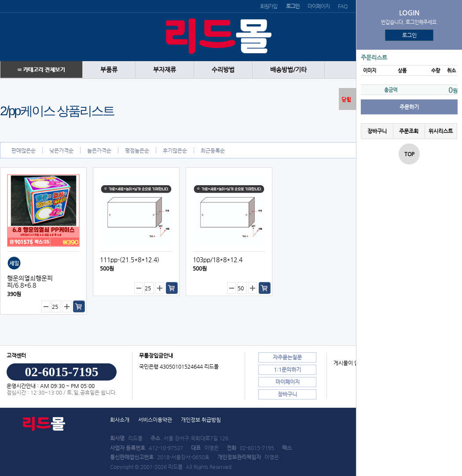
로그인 (409, 35)
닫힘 (346, 99)
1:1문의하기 (287, 370)
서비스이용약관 (155, 420)
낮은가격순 (61, 150)
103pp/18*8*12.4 (218, 260)
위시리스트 (441, 131)
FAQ (342, 6)
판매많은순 (24, 150)
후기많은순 (175, 150)
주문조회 (409, 131)
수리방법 (223, 70)
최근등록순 (213, 150)
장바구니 (377, 131)
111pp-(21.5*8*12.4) (130, 260)
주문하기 (409, 107)
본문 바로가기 (0, 0)
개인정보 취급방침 (201, 420)
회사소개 (120, 420)
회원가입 (269, 6)
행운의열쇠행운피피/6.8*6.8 (30, 282)
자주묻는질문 (287, 357)
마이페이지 (318, 6)
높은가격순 (99, 150)
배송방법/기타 (288, 70)
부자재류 (165, 70)
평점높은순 (137, 150)
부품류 (109, 70)
